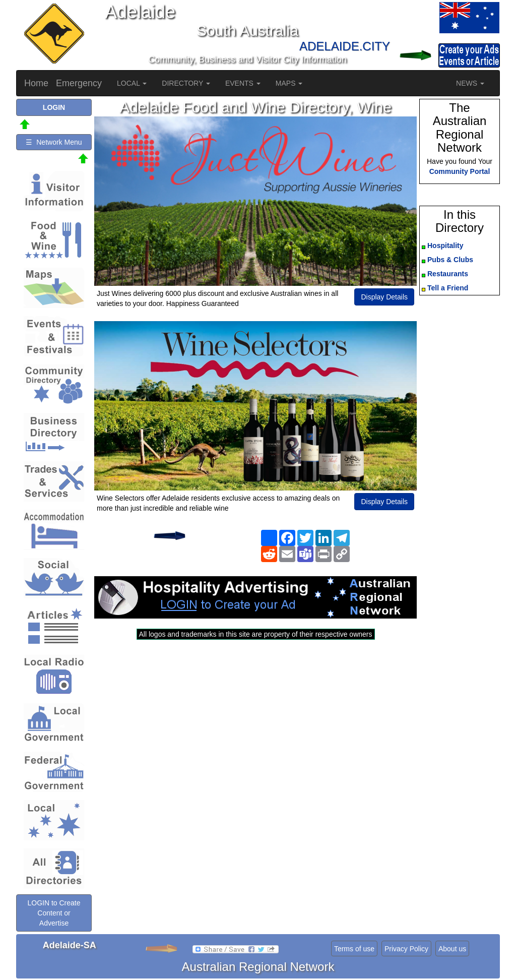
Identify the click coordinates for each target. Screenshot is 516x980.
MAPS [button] (289, 83)
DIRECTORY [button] (186, 83)
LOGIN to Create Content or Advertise (54, 913)
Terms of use (354, 949)
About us (452, 949)
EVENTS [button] (243, 83)
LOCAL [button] (132, 83)
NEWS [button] (470, 83)
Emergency (79, 83)
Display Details (384, 297)
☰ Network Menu (54, 142)
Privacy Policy (406, 949)
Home (36, 83)
